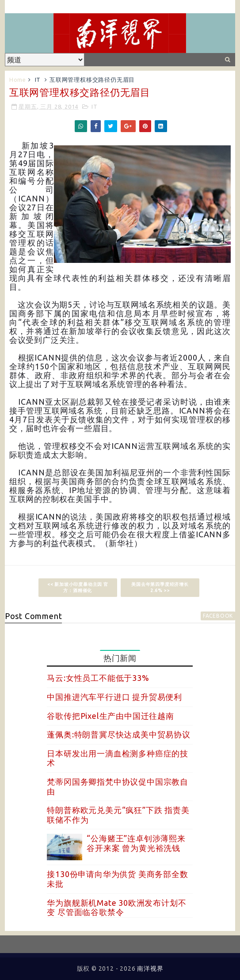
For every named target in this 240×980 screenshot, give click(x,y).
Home (18, 80)
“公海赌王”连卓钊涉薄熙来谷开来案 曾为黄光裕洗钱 (136, 843)
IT (38, 80)
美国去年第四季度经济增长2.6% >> (160, 587)
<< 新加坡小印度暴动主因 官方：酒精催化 (78, 587)
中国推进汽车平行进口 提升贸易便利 (114, 697)
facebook (218, 616)
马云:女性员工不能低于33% (98, 678)
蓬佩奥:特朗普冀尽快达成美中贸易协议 (118, 734)
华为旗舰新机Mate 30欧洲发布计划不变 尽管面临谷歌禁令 (116, 908)
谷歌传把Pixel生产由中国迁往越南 (110, 716)
